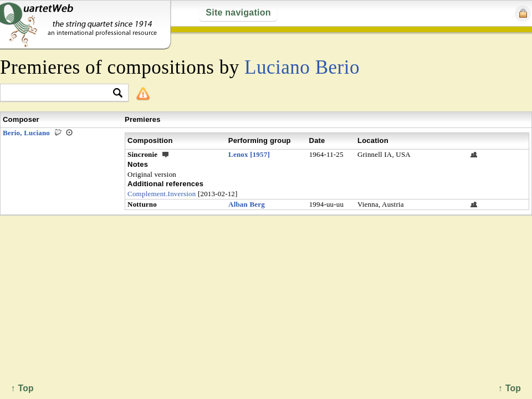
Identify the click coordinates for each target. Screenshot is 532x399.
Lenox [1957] (249, 154)
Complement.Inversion (162, 194)
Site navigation (238, 12)
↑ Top (510, 388)
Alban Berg (247, 204)
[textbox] (60, 93)
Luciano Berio (302, 67)
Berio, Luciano (26, 133)
